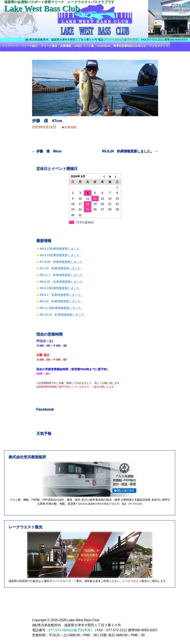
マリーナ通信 (49, 46)
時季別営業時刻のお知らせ (130, 46)
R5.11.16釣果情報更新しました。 (62, 308)
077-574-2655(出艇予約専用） (122, 40)
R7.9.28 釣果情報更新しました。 (63, 262)
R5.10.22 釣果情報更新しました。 (63, 315)
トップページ (10, 46)
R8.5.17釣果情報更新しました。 (61, 249)
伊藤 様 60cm (47, 151)
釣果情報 (66, 46)
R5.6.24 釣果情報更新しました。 (130, 151)
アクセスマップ (159, 46)
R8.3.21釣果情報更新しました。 (61, 255)
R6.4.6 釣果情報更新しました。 (62, 301)
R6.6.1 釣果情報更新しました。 (62, 295)
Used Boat (104, 46)
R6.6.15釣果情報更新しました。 (61, 288)
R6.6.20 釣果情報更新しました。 (63, 282)
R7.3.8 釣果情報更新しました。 (62, 268)
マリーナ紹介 (29, 46)
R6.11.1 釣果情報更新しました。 (63, 275)
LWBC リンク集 (84, 46)
